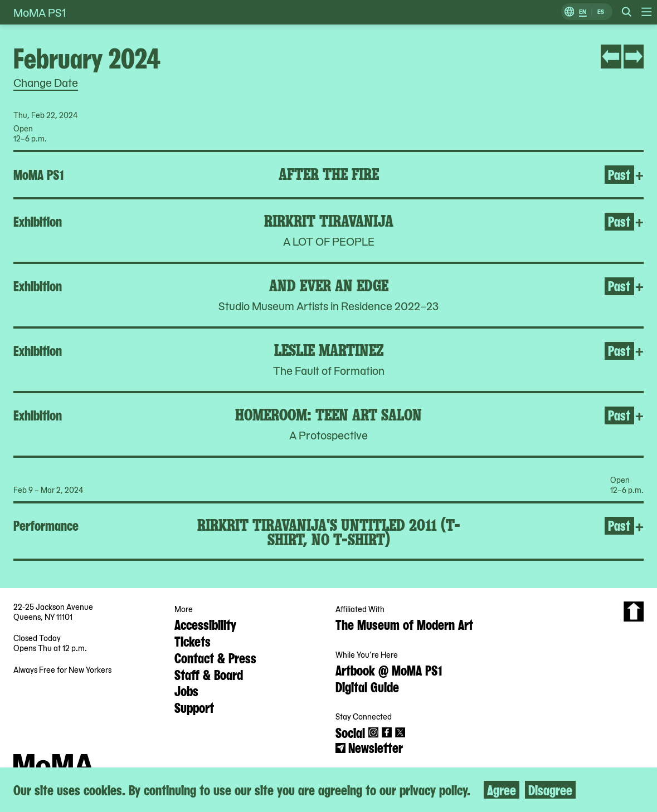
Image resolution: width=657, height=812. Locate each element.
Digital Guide (367, 686)
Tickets (193, 640)
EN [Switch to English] (583, 12)
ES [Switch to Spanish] (601, 12)
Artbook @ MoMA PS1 (389, 669)
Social (350, 732)
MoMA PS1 (40, 12)
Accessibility (205, 624)
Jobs (186, 690)
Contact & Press (215, 657)
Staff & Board (209, 674)
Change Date (46, 82)
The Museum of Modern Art (404, 624)
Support (194, 707)
